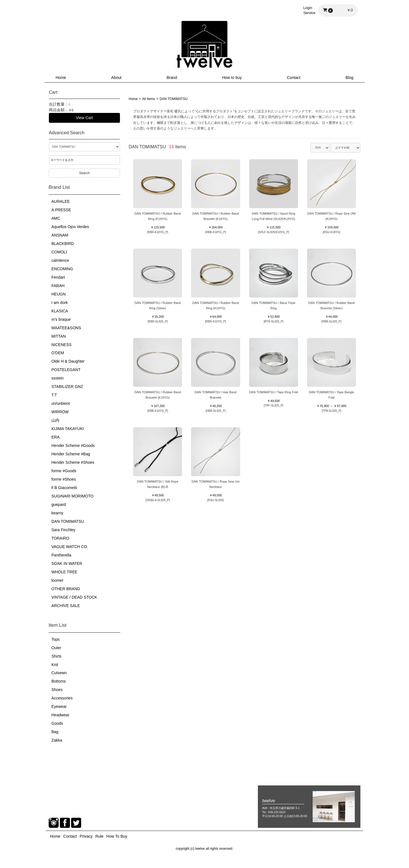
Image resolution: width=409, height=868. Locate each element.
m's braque (61, 319)
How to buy (232, 78)
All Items (149, 99)
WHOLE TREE (64, 572)
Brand (172, 78)
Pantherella (61, 555)
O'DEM (58, 353)
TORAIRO (60, 538)
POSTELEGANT (66, 370)
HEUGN (59, 294)
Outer (56, 648)
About (116, 78)
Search (84, 173)
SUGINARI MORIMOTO (72, 496)
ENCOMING (62, 269)
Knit (55, 665)
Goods (57, 723)
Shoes (57, 690)
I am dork (60, 303)
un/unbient (61, 403)
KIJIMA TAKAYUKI (68, 429)
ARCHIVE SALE (66, 606)
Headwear (60, 715)
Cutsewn (59, 673)
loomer (57, 580)
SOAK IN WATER (67, 563)
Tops (56, 639)
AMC (56, 218)
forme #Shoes (64, 479)
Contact (294, 78)
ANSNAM (60, 235)
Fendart (58, 277)
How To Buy (117, 836)
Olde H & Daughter (68, 361)
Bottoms (59, 681)
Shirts (56, 656)
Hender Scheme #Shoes (73, 462)
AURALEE (61, 201)
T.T (54, 395)
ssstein (58, 378)
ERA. (56, 437)
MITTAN (59, 336)
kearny (57, 513)
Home (61, 78)
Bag (55, 732)
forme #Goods (64, 471)
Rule (100, 836)
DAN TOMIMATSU (68, 521)
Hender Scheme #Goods (73, 446)
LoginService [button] (309, 10)
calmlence (60, 260)
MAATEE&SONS (66, 328)
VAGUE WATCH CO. (70, 547)
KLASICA (60, 311)
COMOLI (59, 252)
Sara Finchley (63, 530)
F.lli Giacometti (64, 488)
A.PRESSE (61, 210)
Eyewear (59, 706)
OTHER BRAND (66, 589)
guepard (59, 505)
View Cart (84, 118)
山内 (55, 420)
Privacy (86, 836)
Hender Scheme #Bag (71, 454)
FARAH (58, 286)
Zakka (57, 740)
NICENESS (62, 345)
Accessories (62, 698)
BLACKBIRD (63, 244)
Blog (349, 78)
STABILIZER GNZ (67, 387)
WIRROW (60, 412)
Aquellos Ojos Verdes (70, 227)
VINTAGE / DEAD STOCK (74, 597)
